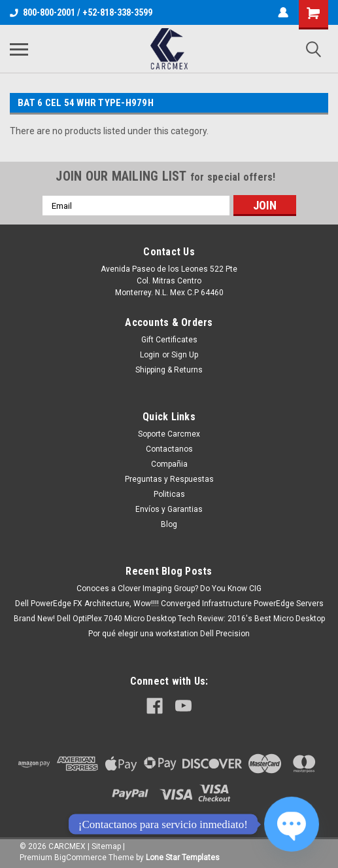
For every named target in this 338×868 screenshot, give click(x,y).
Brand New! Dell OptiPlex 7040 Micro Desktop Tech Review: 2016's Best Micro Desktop (169, 619)
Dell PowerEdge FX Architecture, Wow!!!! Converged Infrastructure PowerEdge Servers (169, 604)
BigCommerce (80, 858)
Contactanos (169, 449)
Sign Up (185, 355)
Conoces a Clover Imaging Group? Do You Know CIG (169, 588)
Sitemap (106, 846)
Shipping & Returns (169, 370)
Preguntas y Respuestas (169, 479)
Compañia (169, 464)
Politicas (169, 494)
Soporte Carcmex (169, 434)
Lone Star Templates (183, 858)
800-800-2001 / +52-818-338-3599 (81, 12)
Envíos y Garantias (169, 509)
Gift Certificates (169, 340)
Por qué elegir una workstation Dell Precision (169, 634)
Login (150, 355)
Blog (169, 524)
